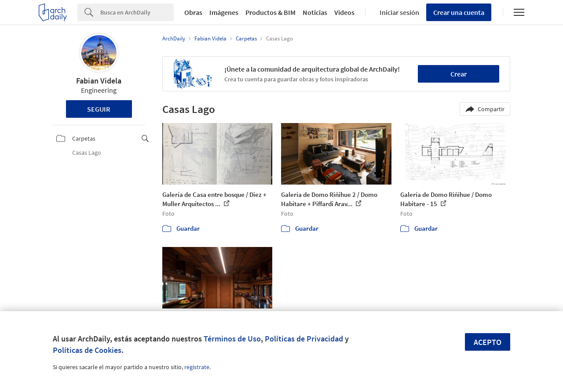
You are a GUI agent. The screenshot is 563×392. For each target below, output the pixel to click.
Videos (344, 12)
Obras (193, 12)
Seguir (99, 109)
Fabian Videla (99, 81)
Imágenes (224, 12)
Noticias (315, 12)
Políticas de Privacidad (304, 339)
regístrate (197, 367)
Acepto (488, 342)
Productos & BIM (271, 12)
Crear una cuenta (459, 12)
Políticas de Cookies (87, 350)
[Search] (137, 12)
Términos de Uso (232, 339)
